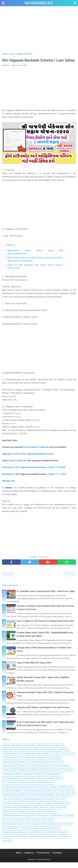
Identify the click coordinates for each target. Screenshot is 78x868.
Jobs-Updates (16, 805)
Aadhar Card (30, 751)
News (63, 813)
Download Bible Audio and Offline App (46, 768)
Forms (47, 776)
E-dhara (22, 772)
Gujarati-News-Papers (32, 797)
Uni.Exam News (9, 842)
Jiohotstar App (62, 801)
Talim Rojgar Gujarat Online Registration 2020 (40, 834)
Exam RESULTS (36, 776)
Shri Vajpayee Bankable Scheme (31, 473)
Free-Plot (57, 776)
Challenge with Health (13, 763)
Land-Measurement (32, 805)
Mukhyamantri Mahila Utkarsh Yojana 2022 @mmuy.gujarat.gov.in (35, 258)
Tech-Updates (49, 838)
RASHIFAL (70, 821)
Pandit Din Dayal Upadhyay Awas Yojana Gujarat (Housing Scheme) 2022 (35, 272)
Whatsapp (7, 846)
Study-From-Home (10, 834)
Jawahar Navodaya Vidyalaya (40, 801)
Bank (40, 759)
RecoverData (33, 826)
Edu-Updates (33, 772)
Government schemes (32, 780)
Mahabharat (25, 813)
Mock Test (44, 813)
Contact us (28, 858)
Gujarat (53, 792)
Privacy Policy (44, 858)
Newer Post (8, 580)
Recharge (20, 826)
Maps (35, 813)
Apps (37, 755)
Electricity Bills (48, 772)
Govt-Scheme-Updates (25, 788)
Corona (57, 763)
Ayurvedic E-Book (10, 759)
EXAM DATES (23, 776)
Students (68, 830)
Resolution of (9, 473)
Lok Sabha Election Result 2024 (56, 809)
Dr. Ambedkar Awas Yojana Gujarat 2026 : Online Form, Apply (46, 597)
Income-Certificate (11, 801)
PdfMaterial (51, 817)
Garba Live (68, 776)
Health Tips (70, 797)
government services (12, 784)
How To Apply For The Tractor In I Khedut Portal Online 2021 (45, 627)
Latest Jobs (47, 805)
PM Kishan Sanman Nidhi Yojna (16, 821)
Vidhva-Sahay (65, 842)
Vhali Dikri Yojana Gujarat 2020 (43, 842)
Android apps (9, 755)
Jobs (5, 805)
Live (22, 809)
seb (27, 830)
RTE (51, 826)
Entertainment (63, 772)
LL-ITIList (30, 809)
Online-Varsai (37, 817)
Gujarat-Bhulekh (66, 792)
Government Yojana (33, 784)
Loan (38, 809)
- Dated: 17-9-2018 (56, 473)
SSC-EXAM (35, 830)
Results (44, 826)
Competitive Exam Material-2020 (38, 763)
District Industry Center (34, 453)
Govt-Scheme (8, 788)
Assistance (64, 755)
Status (44, 830)
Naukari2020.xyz (39, 3)
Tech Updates (35, 838)
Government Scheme (12, 780)
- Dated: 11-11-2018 (57, 480)
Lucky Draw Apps (10, 813)
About (16, 858)
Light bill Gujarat (11, 809)
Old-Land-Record (22, 817)
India (24, 801)
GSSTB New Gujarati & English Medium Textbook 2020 (25, 792)
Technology (62, 838)
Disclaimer (60, 858)
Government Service (52, 780)
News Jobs (8, 817)
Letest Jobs (60, 805)
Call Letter (70, 759)
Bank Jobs (49, 759)
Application (27, 755)
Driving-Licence (9, 772)
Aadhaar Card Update (12, 751)
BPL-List (59, 759)
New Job (55, 813)
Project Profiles (16, 466)
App (18, 755)
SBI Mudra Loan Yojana (13, 830)
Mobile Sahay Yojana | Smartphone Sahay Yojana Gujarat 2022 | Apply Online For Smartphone (35, 265)
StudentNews (55, 830)
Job (73, 801)
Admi (48, 751)
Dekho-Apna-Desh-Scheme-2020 (15, 768)
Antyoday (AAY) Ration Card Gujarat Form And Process (43, 713)
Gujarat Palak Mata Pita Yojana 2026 (34, 668)
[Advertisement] (39, 30)
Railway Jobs (44, 821)
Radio (33, 821)
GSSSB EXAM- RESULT (45, 788)
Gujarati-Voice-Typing (53, 797)
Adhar (40, 751)
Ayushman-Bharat (28, 759)
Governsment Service (53, 784)
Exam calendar (10, 776)
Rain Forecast (58, 821)
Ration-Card (8, 826)
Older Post (70, 580)
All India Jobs (58, 751)
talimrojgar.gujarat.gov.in (15, 838)
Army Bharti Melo (49, 755)
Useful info (23, 842)
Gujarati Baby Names (12, 797)
